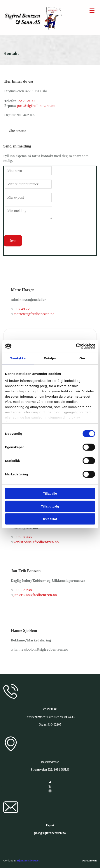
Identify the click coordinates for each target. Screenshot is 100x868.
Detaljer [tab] (50, 358)
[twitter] (50, 787)
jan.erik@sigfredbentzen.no (35, 595)
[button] (17, 131)
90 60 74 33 (67, 717)
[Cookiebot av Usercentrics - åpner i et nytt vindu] (76, 346)
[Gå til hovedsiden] (33, 28)
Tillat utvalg (50, 506)
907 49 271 (23, 309)
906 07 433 (23, 537)
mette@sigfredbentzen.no (34, 314)
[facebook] (50, 783)
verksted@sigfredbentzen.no (36, 542)
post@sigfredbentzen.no (36, 106)
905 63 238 (23, 590)
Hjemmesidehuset (28, 860)
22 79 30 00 (27, 101)
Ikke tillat (50, 519)
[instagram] (50, 791)
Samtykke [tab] (18, 358)
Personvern (89, 860)
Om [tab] (82, 358)
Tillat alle (50, 493)
